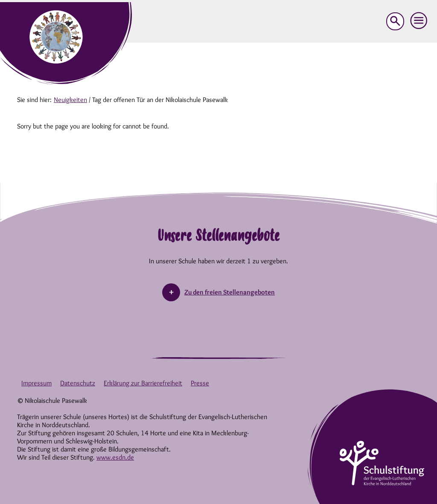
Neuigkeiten (70, 100)
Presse (200, 383)
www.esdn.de (115, 457)
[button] (419, 21)
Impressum (36, 383)
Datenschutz (78, 383)
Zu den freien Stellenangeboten (230, 292)
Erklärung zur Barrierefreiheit (143, 383)
